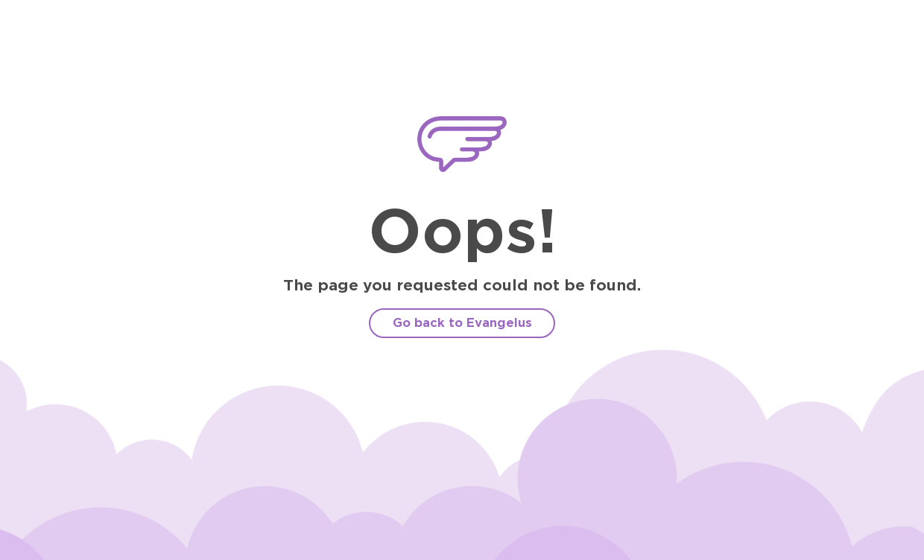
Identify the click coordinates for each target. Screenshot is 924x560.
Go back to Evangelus (462, 323)
